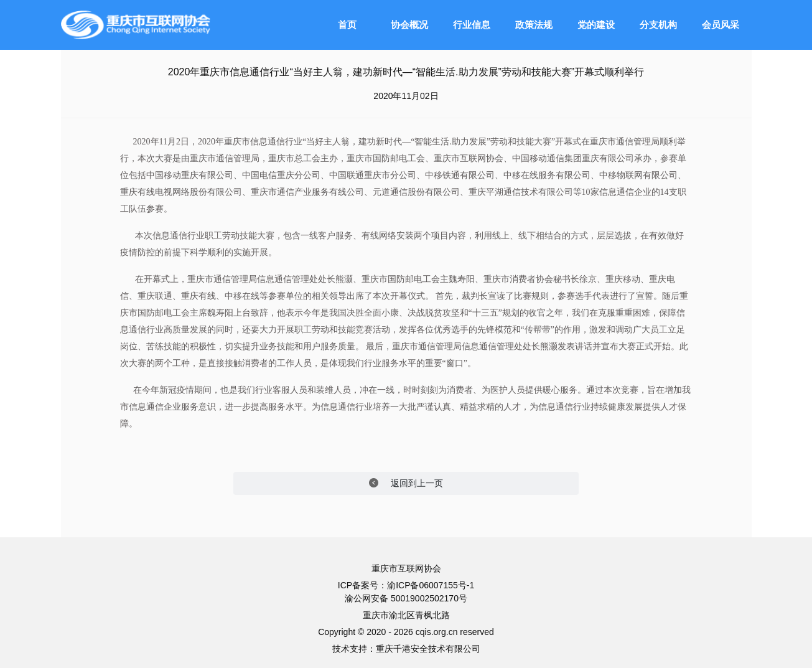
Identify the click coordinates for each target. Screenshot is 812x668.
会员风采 (721, 25)
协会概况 (409, 25)
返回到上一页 (406, 483)
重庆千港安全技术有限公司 (428, 649)
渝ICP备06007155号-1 (431, 585)
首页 (347, 25)
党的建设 (596, 25)
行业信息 (472, 25)
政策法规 (534, 25)
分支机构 (658, 25)
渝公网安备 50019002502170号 (406, 598)
